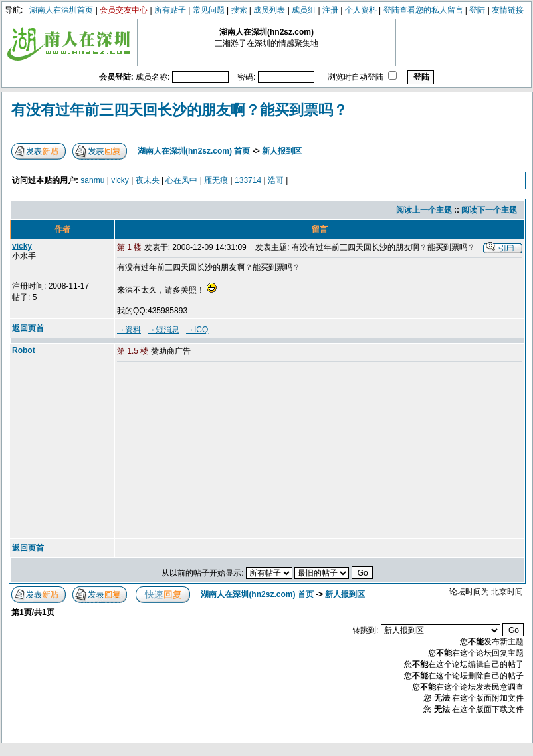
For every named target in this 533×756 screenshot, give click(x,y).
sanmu (92, 180)
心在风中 (181, 180)
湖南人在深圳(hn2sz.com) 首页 (194, 151)
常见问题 (209, 10)
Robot (24, 350)
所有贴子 (170, 10)
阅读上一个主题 (424, 210)
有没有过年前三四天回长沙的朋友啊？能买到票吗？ (179, 110)
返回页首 (28, 328)
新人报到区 (282, 151)
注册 (330, 10)
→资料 (129, 330)
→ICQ (197, 330)
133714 (248, 180)
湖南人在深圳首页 (61, 10)
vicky (120, 180)
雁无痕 (216, 180)
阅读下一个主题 (489, 210)
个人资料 (361, 10)
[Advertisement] (219, 451)
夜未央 (148, 180)
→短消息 (163, 330)
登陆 (477, 10)
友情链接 (508, 10)
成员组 (304, 10)
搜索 (239, 10)
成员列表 (269, 10)
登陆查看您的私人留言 (423, 10)
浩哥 (276, 180)
